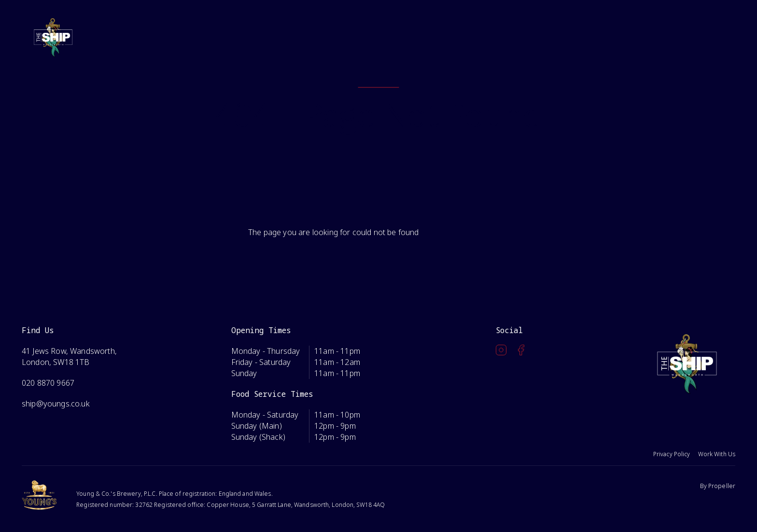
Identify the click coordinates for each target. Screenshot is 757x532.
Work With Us (717, 454)
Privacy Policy (672, 454)
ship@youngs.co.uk (56, 404)
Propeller (722, 486)
